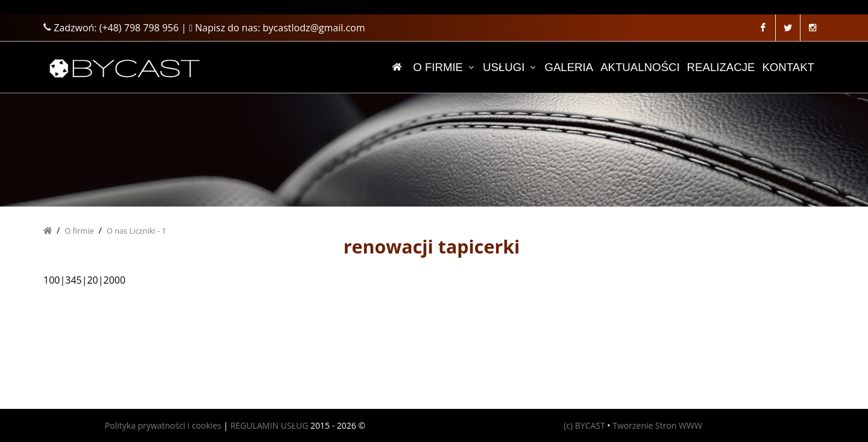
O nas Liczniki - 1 (137, 231)
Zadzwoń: (111, 28)
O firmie (79, 231)
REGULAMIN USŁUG (269, 425)
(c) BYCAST (584, 425)
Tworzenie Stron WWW (657, 425)
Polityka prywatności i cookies (163, 425)
